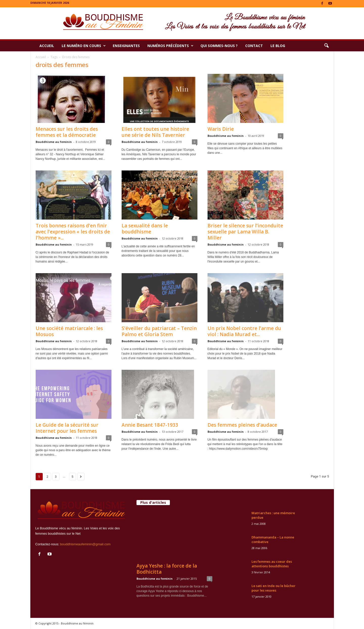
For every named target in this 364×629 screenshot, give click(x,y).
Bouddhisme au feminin (54, 142)
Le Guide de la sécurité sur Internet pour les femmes (67, 428)
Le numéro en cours (84, 46)
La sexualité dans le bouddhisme (145, 229)
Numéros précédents (170, 46)
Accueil (47, 46)
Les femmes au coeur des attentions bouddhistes (272, 564)
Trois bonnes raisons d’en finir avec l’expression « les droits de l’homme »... (73, 232)
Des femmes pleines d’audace (242, 425)
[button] (326, 46)
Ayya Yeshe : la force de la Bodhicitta (167, 569)
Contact (254, 46)
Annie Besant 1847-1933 (150, 425)
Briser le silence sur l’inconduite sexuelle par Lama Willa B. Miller (245, 232)
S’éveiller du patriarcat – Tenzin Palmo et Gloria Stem (159, 331)
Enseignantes (126, 46)
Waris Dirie (221, 129)
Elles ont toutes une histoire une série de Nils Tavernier (155, 132)
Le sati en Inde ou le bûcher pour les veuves (274, 588)
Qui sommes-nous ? (219, 46)
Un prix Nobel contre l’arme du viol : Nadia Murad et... (244, 331)
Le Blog (278, 46)
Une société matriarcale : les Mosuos (69, 331)
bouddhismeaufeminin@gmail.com (85, 544)
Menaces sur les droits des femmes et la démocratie (67, 132)
